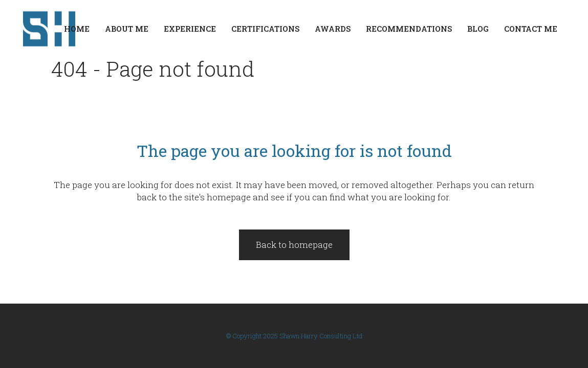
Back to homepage (294, 245)
